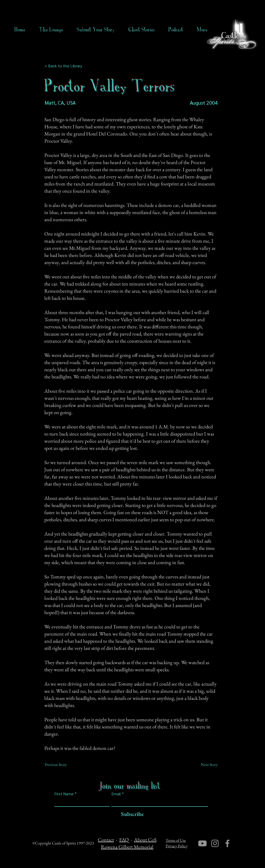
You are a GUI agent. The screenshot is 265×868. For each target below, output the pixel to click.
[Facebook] (227, 843)
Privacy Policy (177, 846)
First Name (64, 794)
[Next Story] (205, 765)
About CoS (145, 840)
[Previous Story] (61, 765)
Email (116, 794)
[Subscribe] (131, 814)
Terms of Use (176, 840)
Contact (106, 840)
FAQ (124, 840)
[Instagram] (215, 843)
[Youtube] (202, 843)
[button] (142, 30)
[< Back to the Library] (65, 66)
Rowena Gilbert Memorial (127, 847)
